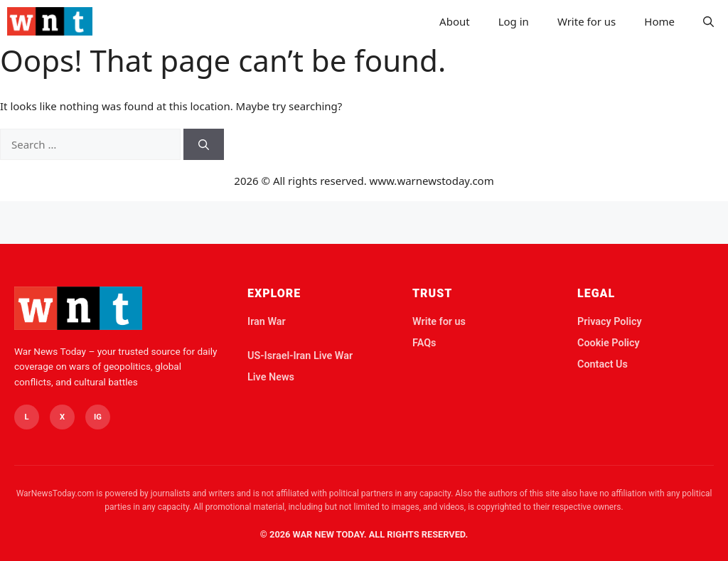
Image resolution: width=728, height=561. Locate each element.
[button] (708, 21)
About (455, 21)
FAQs (424, 343)
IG (98, 417)
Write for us (587, 21)
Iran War (267, 322)
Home (659, 21)
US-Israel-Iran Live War (300, 356)
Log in (514, 21)
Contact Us (603, 364)
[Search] (204, 145)
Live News (271, 377)
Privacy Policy (610, 322)
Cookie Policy (609, 343)
